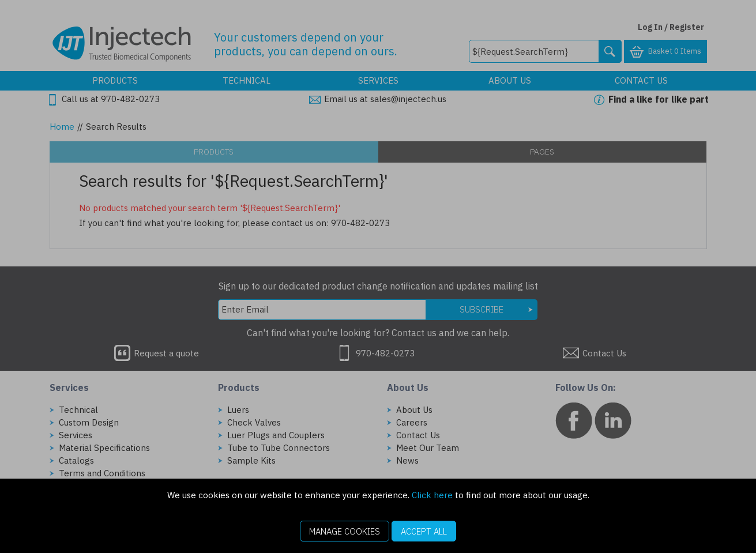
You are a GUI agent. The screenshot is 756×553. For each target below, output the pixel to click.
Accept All (424, 531)
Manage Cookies (345, 531)
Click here (432, 495)
